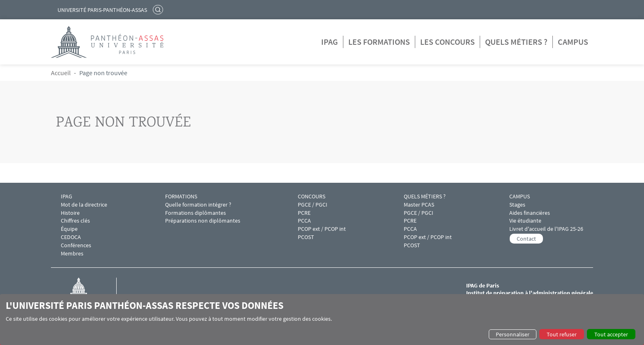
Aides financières (530, 213)
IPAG (330, 42)
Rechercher (159, 9)
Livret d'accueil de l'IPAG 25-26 (546, 229)
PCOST (306, 237)
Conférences (76, 245)
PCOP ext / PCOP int (322, 229)
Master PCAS (419, 205)
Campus (573, 42)
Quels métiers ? (516, 42)
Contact (526, 239)
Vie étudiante (525, 221)
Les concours (447, 42)
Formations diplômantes (195, 213)
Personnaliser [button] (513, 334)
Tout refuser (562, 334)
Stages (517, 205)
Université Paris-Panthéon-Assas (102, 10)
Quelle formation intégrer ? (198, 205)
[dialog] (322, 320)
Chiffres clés (75, 221)
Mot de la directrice (84, 205)
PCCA (304, 221)
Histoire (70, 213)
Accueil (61, 73)
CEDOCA (71, 237)
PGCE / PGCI (313, 205)
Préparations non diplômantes (203, 221)
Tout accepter (611, 334)
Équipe (69, 229)
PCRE (304, 213)
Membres (72, 254)
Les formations (379, 42)
